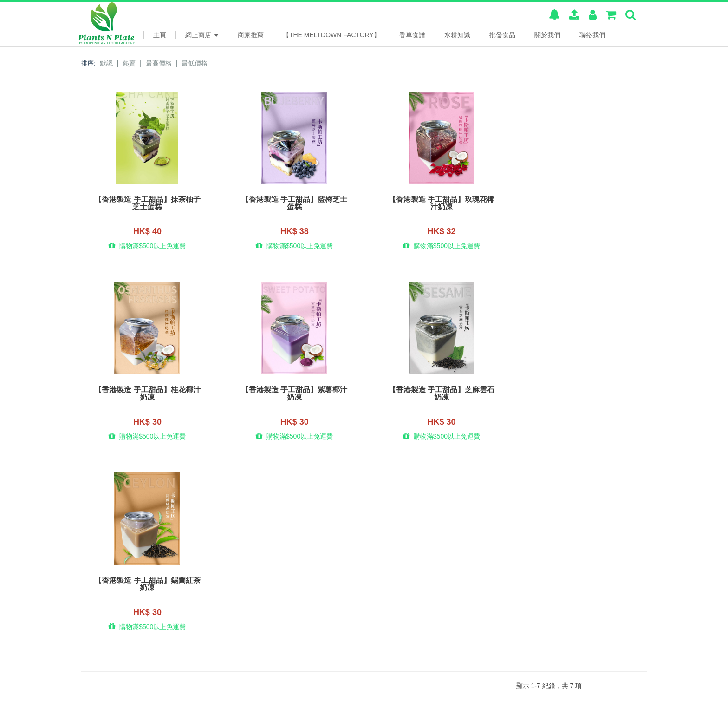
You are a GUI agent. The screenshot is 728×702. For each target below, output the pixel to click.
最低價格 (195, 63)
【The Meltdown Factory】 (331, 35)
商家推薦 (251, 35)
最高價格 (159, 63)
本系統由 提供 (120, 690)
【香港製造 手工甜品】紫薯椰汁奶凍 (146, 394)
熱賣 (129, 63)
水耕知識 (457, 35)
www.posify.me (623, 688)
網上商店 (202, 35)
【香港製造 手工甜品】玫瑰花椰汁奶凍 (436, 203)
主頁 (160, 35)
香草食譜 (412, 35)
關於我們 (547, 35)
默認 (106, 63)
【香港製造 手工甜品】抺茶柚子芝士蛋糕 (146, 203)
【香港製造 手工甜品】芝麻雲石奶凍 (292, 394)
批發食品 (502, 35)
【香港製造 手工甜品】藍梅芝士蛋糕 (292, 203)
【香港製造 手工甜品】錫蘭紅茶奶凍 (436, 394)
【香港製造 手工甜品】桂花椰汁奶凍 (582, 203)
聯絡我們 (592, 35)
